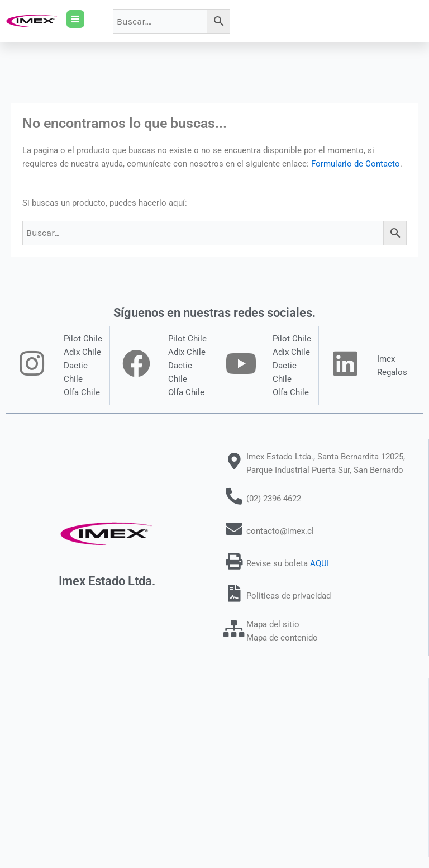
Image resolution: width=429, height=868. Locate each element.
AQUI (320, 563)
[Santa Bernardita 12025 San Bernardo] (214, 767)
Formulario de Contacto (356, 164)
